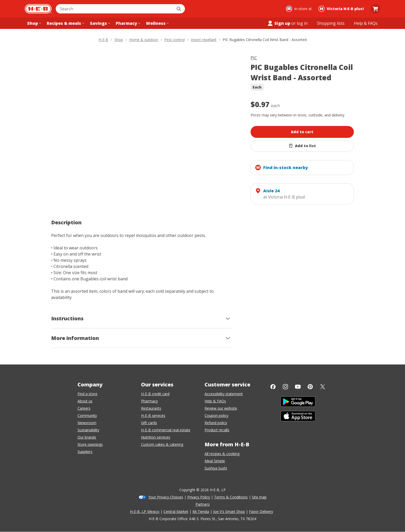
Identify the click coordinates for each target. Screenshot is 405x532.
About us (85, 401)
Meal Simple (215, 461)
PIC (254, 58)
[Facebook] (273, 387)
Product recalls (217, 430)
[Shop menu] (34, 23)
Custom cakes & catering (162, 444)
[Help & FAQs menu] (366, 23)
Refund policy (216, 423)
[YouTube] (298, 387)
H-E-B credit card (155, 394)
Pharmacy (149, 401)
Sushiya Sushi (216, 468)
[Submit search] (179, 9)
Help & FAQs (215, 401)
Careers (84, 408)
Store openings (90, 444)
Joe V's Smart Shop (229, 511)
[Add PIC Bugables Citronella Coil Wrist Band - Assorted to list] (302, 146)
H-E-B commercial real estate (166, 430)
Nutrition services (156, 437)
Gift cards (149, 423)
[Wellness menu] (157, 23)
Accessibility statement (224, 394)
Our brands (87, 437)
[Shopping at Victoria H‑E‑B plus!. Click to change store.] (342, 9)
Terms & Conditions (231, 497)
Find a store (87, 394)
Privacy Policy (199, 497)
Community (87, 415)
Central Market (176, 511)
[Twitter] (323, 387)
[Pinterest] (310, 387)
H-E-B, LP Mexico (145, 511)
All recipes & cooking (222, 454)
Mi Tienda (201, 511)
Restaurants (151, 408)
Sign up (279, 23)
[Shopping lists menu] (331, 23)
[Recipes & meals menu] (65, 23)
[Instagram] (285, 387)
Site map (259, 497)
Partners (203, 504)
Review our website (221, 408)
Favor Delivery (261, 511)
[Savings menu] (99, 23)
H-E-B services (153, 415)
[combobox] (115, 9)
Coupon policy (216, 415)
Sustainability (88, 430)
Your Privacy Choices (166, 497)
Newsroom (87, 423)
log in (302, 23)
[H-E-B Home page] (38, 9)
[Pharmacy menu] (127, 23)
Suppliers (85, 452)
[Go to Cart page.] (376, 9)
